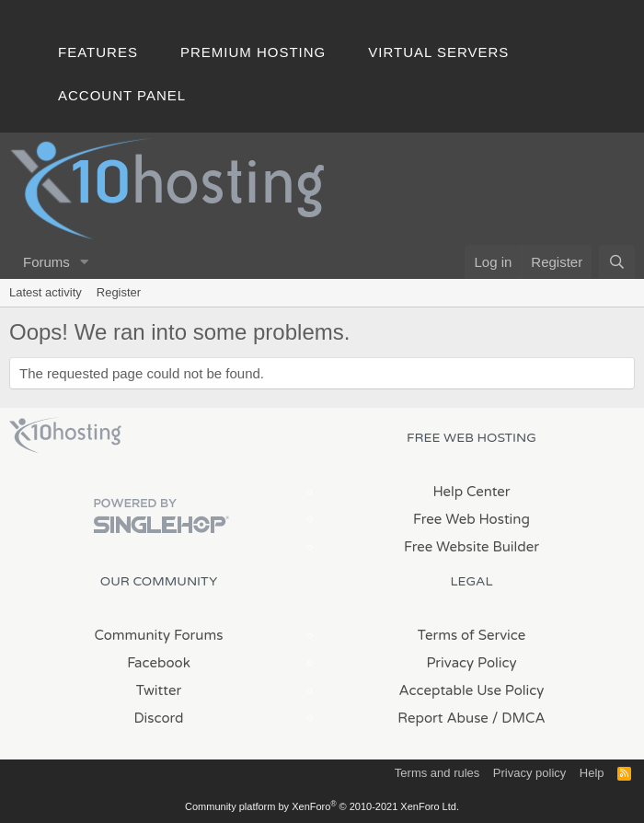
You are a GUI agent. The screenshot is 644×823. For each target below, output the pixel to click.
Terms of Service (472, 635)
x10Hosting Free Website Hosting (65, 435)
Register (119, 292)
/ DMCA (519, 718)
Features (98, 52)
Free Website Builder (471, 547)
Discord (158, 718)
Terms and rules (437, 773)
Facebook (159, 663)
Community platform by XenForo (322, 806)
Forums (46, 262)
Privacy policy (529, 773)
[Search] (617, 262)
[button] (85, 262)
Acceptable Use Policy (472, 690)
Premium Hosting (253, 52)
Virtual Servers (438, 52)
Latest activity (46, 292)
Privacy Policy (471, 663)
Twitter (159, 690)
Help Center (471, 492)
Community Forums (159, 635)
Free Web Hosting (471, 519)
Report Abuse (443, 718)
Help (592, 773)
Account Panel (122, 95)
